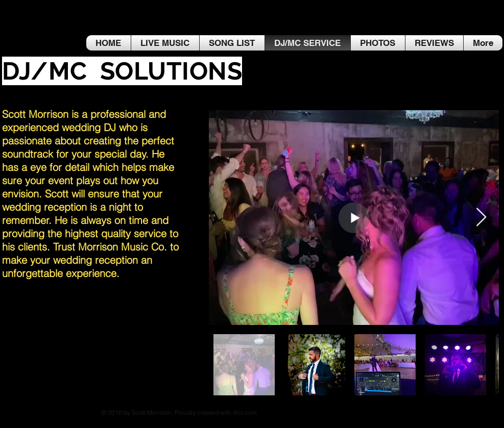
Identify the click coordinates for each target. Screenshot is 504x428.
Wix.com (245, 412)
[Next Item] (481, 218)
